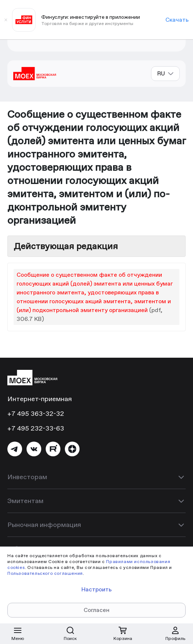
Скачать (177, 20)
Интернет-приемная (40, 399)
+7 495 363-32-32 (36, 413)
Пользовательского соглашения (45, 573)
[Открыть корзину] (123, 634)
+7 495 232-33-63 (36, 428)
